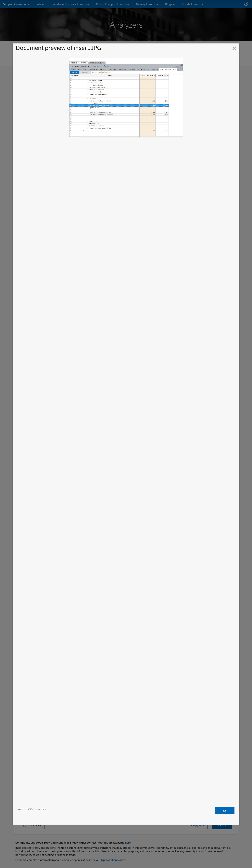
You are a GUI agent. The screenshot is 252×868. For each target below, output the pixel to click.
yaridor (23, 809)
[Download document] (225, 810)
